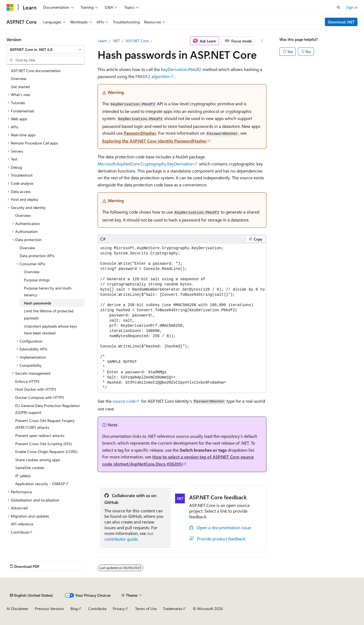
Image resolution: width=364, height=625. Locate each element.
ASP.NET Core (137, 41)
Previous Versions (49, 609)
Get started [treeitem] (20, 87)
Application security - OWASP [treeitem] (40, 484)
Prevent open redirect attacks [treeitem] (40, 435)
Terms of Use (146, 609)
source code (124, 401)
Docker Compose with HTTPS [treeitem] (40, 397)
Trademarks (173, 609)
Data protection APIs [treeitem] (37, 256)
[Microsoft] (10, 7)
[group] (182, 318)
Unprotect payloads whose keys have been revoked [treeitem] (50, 330)
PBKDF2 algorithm (153, 76)
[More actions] (262, 41)
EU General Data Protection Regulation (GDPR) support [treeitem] (48, 409)
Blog (74, 609)
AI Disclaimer (17, 609)
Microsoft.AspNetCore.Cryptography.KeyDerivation (146, 164)
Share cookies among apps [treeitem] (38, 460)
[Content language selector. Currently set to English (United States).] (31, 595)
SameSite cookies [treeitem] (30, 468)
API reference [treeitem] (22, 524)
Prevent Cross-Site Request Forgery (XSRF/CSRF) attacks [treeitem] (45, 424)
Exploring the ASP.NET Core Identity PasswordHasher (155, 141)
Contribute (97, 609)
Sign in (352, 7)
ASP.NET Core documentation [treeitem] (36, 71)
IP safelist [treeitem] (23, 476)
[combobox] (46, 50)
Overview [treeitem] (19, 78)
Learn (102, 41)
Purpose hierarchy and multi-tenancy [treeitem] (48, 292)
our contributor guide (129, 536)
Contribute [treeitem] (20, 532)
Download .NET (341, 22)
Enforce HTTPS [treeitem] (27, 381)
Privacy (119, 609)
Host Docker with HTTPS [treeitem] (36, 389)
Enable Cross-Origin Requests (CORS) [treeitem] (46, 452)
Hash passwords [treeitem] (38, 303)
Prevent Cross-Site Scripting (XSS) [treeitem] (44, 444)
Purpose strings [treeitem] (37, 280)
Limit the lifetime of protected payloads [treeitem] (49, 314)
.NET (116, 41)
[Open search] (338, 7)
